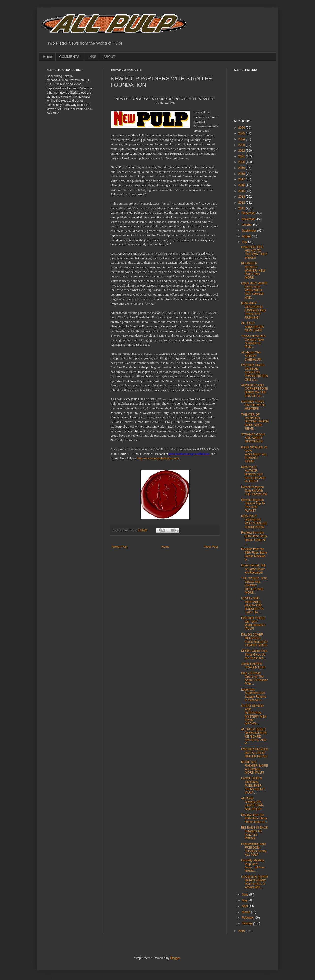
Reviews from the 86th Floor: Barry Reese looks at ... (254, 818)
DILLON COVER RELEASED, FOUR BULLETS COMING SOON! (254, 640)
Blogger (175, 958)
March (246, 912)
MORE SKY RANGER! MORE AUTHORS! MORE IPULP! (255, 767)
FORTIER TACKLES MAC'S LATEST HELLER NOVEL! (255, 753)
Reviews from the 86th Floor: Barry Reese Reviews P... (254, 554)
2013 (242, 197)
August (247, 236)
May (245, 900)
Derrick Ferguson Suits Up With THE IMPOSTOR (254, 491)
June (245, 895)
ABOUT (110, 57)
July (245, 242)
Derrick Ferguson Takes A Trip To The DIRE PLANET (253, 505)
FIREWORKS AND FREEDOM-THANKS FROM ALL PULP (254, 849)
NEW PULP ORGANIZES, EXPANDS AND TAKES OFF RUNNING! (253, 310)
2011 (242, 208)
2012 (242, 203)
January (248, 923)
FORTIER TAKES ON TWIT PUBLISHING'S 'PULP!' (253, 623)
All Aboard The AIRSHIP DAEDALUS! (251, 356)
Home (47, 57)
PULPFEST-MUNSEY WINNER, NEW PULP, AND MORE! (253, 271)
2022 (242, 151)
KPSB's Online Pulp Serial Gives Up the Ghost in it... (254, 654)
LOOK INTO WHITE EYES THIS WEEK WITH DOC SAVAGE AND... (254, 290)
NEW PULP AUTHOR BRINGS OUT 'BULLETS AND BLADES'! (253, 474)
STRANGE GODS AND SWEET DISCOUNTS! (253, 438)
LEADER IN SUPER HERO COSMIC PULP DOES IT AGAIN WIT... (254, 882)
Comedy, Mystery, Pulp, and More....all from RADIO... (253, 866)
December (249, 213)
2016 (242, 185)
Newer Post (120, 547)
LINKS (91, 57)
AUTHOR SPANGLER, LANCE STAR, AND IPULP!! (253, 804)
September (250, 231)
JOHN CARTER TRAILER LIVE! (253, 666)
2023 (242, 145)
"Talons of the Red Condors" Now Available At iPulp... (253, 341)
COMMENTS (69, 57)
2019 (242, 168)
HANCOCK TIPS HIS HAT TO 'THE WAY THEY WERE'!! (254, 252)
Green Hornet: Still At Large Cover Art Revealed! (253, 569)
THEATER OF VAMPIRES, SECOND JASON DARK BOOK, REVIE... (255, 422)
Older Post (211, 547)
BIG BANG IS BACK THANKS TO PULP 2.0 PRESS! (255, 833)
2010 (242, 931)
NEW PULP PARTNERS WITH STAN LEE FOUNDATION (254, 522)
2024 (242, 139)
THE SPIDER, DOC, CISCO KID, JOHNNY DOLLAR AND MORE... (255, 585)
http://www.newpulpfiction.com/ (158, 458)
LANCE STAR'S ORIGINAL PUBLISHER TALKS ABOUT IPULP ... (253, 786)
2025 (242, 133)
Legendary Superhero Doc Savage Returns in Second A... (254, 695)
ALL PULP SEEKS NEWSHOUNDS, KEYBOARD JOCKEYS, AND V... (254, 737)
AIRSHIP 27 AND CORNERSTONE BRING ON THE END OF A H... (254, 391)
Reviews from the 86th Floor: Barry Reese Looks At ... (254, 538)
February (248, 918)
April (245, 906)
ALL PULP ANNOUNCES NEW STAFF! (252, 327)
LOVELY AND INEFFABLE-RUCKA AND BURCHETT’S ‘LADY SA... (252, 605)
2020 (242, 162)
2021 (242, 156)
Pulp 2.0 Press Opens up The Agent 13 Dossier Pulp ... (254, 678)
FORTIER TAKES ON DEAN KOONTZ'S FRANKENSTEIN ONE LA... (254, 372)
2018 (242, 174)
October (248, 225)
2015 (242, 191)
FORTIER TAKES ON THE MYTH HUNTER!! (253, 405)
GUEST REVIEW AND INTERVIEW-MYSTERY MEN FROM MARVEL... (254, 715)
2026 (242, 128)
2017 (242, 179)
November (249, 219)
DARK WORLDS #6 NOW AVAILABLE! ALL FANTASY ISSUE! (254, 454)
